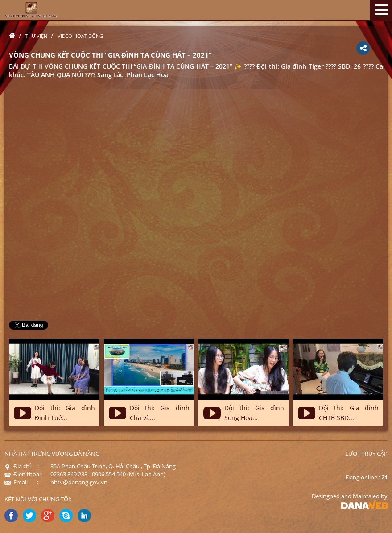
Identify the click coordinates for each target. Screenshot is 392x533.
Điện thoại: (23, 474)
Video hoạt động (80, 36)
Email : (21, 482)
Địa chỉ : (22, 466)
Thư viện (36, 36)
